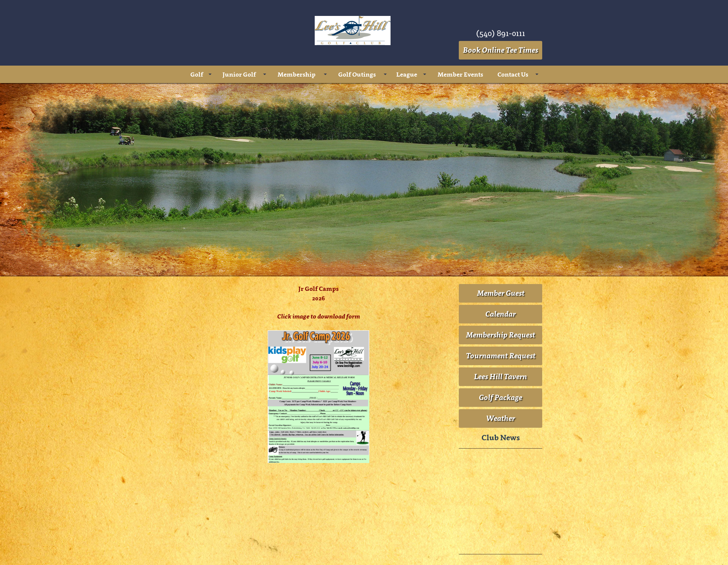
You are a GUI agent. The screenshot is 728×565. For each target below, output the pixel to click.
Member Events (460, 74)
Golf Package (500, 397)
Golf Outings (357, 74)
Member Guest (501, 293)
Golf (197, 74)
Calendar (500, 314)
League (407, 74)
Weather (500, 418)
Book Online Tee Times (500, 50)
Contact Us (513, 74)
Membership (297, 74)
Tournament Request (501, 356)
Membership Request (500, 335)
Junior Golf (239, 74)
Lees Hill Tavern (500, 377)
